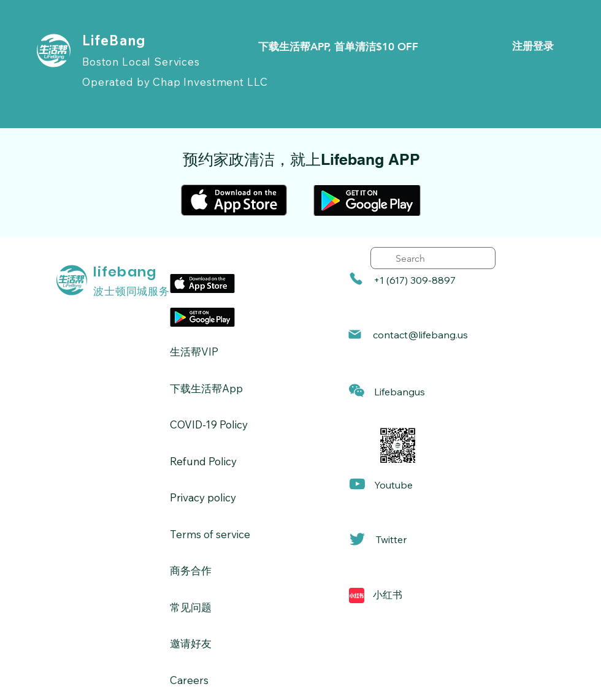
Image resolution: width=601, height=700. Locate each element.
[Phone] (356, 279)
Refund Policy (203, 461)
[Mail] (355, 334)
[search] (433, 258)
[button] (357, 391)
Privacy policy (203, 497)
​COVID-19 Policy (209, 424)
